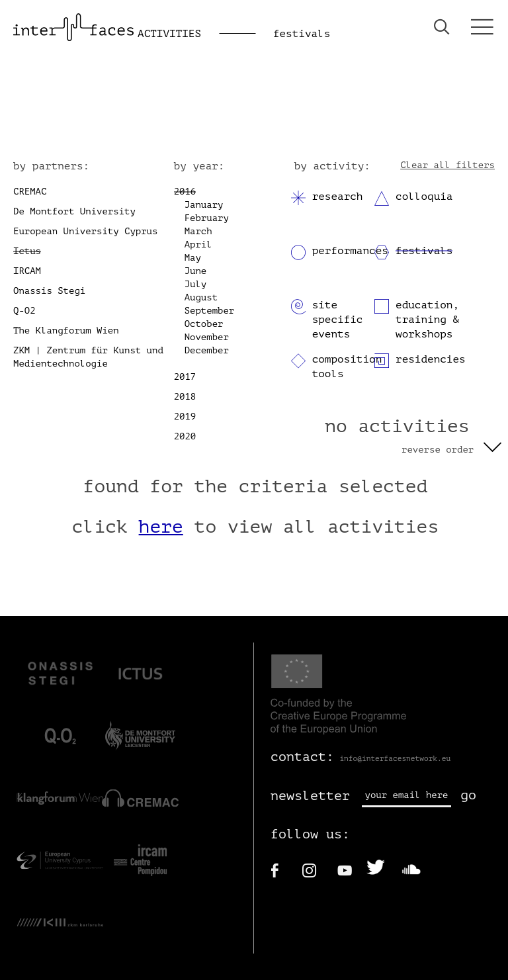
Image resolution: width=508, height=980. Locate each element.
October (204, 324)
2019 (185, 417)
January (204, 205)
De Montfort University (74, 211)
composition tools (347, 367)
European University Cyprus (85, 231)
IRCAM (27, 271)
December (207, 350)
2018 (185, 397)
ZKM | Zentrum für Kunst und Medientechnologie (88, 357)
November (207, 337)
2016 (185, 192)
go (468, 795)
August (201, 297)
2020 (185, 436)
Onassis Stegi (49, 291)
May (193, 258)
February (207, 218)
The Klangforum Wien (66, 331)
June (196, 271)
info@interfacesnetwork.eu (395, 759)
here (161, 527)
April (198, 245)
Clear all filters (447, 165)
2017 (185, 377)
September (210, 311)
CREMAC (30, 192)
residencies (431, 359)
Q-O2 (24, 311)
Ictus (27, 251)
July (196, 284)
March (198, 231)
